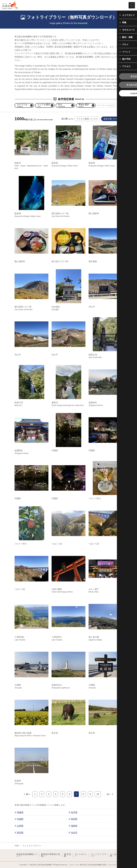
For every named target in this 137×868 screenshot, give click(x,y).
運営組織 (67, 855)
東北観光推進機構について (27, 855)
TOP (17, 846)
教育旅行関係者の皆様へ (51, 855)
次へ (110, 794)
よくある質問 (115, 855)
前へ (27, 794)
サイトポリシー (81, 855)
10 (98, 794)
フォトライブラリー (99, 855)
